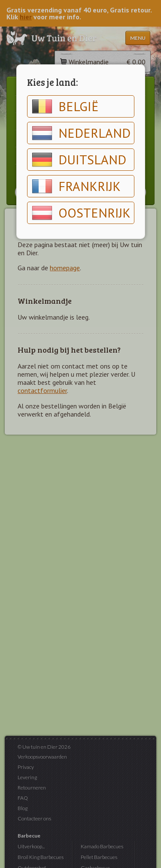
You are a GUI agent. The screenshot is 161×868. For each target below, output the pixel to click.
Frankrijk (76, 186)
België (65, 106)
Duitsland (79, 160)
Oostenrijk (81, 213)
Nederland (81, 133)
